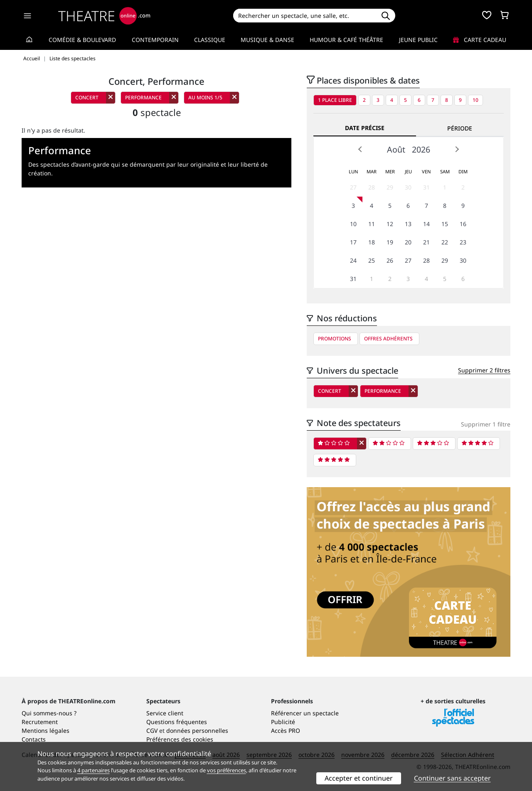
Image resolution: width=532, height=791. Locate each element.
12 (390, 224)
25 (372, 260)
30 (408, 187)
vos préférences (227, 770)
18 (372, 242)
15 (445, 224)
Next (457, 149)
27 (353, 187)
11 (372, 224)
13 (408, 224)
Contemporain (155, 40)
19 (390, 242)
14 (426, 224)
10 (475, 100)
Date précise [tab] (365, 128)
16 (463, 224)
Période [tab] (460, 128)
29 (390, 187)
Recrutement (40, 722)
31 (426, 187)
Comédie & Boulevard (82, 40)
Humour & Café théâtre (346, 40)
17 (353, 242)
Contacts (34, 739)
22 (445, 242)
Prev (360, 149)
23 (463, 242)
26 (390, 260)
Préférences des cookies (180, 739)
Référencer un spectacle (305, 713)
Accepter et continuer (359, 778)
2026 (421, 149)
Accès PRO (286, 731)
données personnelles (197, 731)
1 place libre (335, 100)
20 (408, 242)
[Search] (304, 16)
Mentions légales (46, 731)
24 (353, 260)
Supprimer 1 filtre (486, 424)
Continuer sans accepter (452, 778)
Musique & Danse (267, 40)
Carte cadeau (480, 40)
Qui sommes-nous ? (49, 713)
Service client (165, 713)
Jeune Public (418, 40)
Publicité (283, 722)
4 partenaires (94, 770)
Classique (210, 40)
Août (396, 149)
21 (426, 242)
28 (372, 187)
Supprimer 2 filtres (484, 370)
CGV (152, 731)
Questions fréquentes (177, 722)
